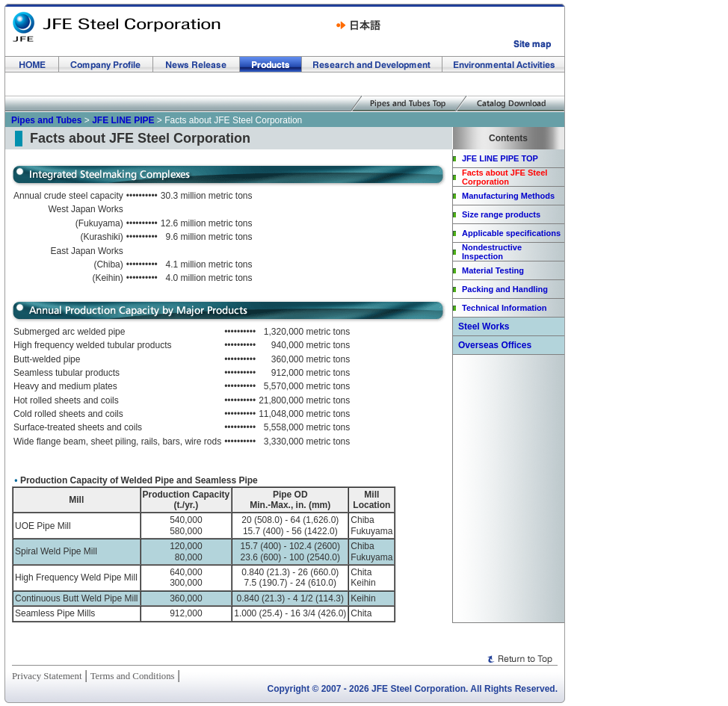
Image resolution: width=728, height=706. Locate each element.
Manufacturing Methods (508, 196)
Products (271, 64)
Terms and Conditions (133, 676)
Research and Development (372, 64)
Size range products (501, 214)
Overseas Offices (495, 345)
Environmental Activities (503, 64)
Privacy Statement (47, 676)
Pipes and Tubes (46, 120)
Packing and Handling (505, 289)
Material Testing (493, 270)
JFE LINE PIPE (123, 120)
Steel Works (484, 326)
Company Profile (106, 64)
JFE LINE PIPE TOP (500, 158)
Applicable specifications (511, 233)
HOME (32, 64)
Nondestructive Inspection (492, 252)
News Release (197, 64)
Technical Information (504, 308)
